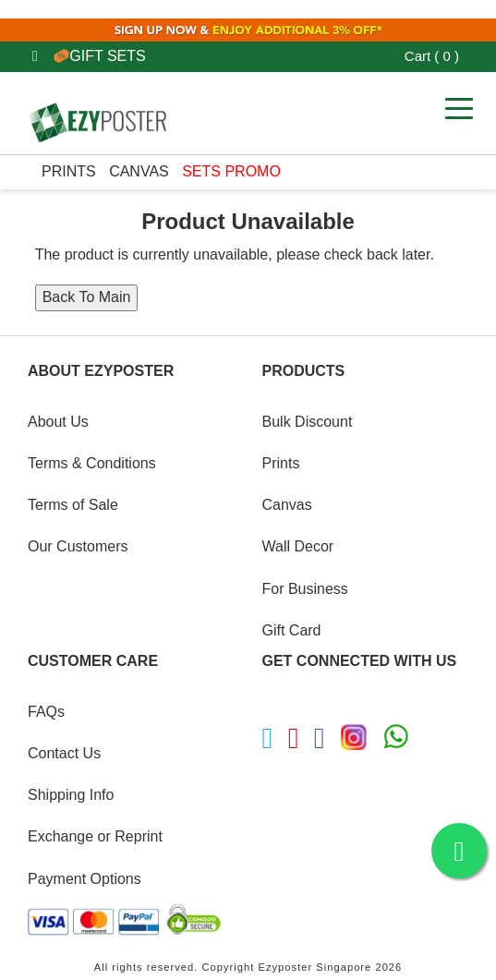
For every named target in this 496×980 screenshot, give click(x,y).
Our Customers (78, 546)
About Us (58, 422)
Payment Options (85, 879)
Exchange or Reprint (95, 836)
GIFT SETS (99, 56)
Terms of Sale (73, 505)
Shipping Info (71, 795)
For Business (305, 589)
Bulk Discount (308, 422)
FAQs (46, 712)
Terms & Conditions (92, 463)
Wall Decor (298, 546)
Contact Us (64, 753)
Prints (69, 171)
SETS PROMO (231, 171)
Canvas (139, 171)
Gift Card (292, 630)
